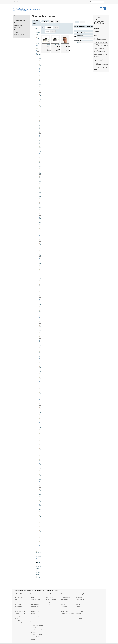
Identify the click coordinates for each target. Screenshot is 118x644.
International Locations (37, 625)
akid (40, 57)
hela (40, 207)
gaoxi (40, 174)
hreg (40, 215)
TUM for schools (80, 616)
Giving (17, 618)
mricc (40, 321)
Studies (63, 594)
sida (40, 401)
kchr (40, 222)
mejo (40, 310)
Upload (52, 21)
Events (78, 607)
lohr (40, 288)
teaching (38, 556)
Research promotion (36, 609)
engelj (40, 160)
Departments (19, 607)
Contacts (48, 604)
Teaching (16, 30)
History (82, 22)
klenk (40, 237)
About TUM (19, 594)
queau (40, 350)
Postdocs (33, 614)
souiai (40, 412)
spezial (38, 550)
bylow (40, 90)
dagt (40, 120)
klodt (40, 240)
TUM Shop (79, 618)
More (95, 70)
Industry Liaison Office (52, 602)
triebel (40, 449)
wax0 (40, 478)
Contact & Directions (21, 623)
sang (40, 368)
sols (40, 405)
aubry (40, 68)
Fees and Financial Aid (67, 609)
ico (38, 48)
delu (40, 123)
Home (16, 16)
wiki (38, 573)
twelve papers (101, 40)
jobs (38, 50)
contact (38, 32)
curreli (40, 116)
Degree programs (65, 600)
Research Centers (35, 600)
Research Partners (36, 607)
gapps (39, 43)
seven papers (101, 51)
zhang (40, 529)
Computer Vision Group (19, 8)
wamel (40, 467)
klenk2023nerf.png (59, 45)
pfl (39, 343)
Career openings (35, 616)
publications (39, 543)
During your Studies (66, 611)
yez (40, 518)
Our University (19, 597)
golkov (40, 185)
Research (34, 594)
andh (40, 61)
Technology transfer (51, 600)
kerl (40, 229)
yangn (40, 511)
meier (40, 302)
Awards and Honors (21, 609)
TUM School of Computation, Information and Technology (27, 9)
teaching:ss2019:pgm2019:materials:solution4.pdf (91, 26)
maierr (40, 291)
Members (17, 23)
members (39, 54)
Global (33, 622)
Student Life (79, 597)
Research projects (35, 604)
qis (40, 346)
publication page (97, 42)
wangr (40, 474)
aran (40, 65)
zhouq (40, 537)
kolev (40, 248)
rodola (40, 361)
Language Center (35, 637)
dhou (40, 134)
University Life (81, 594)
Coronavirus (19, 602)
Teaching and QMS (20, 614)
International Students (67, 602)
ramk (40, 354)
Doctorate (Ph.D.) (35, 611)
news (39, 539)
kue (40, 255)
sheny (40, 398)
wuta (40, 500)
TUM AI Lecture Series (20, 20)
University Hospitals (21, 611)
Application (64, 607)
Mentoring (79, 614)
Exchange (33, 632)
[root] (36, 28)
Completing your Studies (67, 614)
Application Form (18, 18)
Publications (17, 27)
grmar (40, 189)
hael (40, 196)
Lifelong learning (65, 597)
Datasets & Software (19, 34)
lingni (40, 277)
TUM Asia (33, 627)
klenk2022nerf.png (50, 45)
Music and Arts (80, 604)
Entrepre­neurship (50, 597)
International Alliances (36, 634)
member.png (68, 45)
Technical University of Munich (20, 10)
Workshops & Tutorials (20, 37)
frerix (40, 167)
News (17, 600)
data (38, 34)
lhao (40, 273)
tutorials (38, 567)
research (38, 546)
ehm (40, 145)
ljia (40, 281)
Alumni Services (80, 609)
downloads (39, 38)
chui (40, 101)
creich (40, 109)
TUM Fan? (18, 621)
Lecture (79, 42)
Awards (16, 32)
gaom (40, 171)
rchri (40, 357)
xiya (40, 507)
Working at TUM (20, 616)
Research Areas (18, 25)
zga (40, 526)
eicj (38, 41)
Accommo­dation (80, 600)
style (38, 552)
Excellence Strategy (36, 602)
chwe (40, 105)
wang (40, 471)
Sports (78, 602)
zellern (41, 522)
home (39, 45)
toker (40, 442)
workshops (39, 577)
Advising (63, 604)
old (40, 335)
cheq (40, 94)
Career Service (80, 611)
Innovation (49, 594)
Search (57, 21)
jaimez (40, 218)
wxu (40, 504)
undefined (39, 571)
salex (40, 365)
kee (40, 226)
